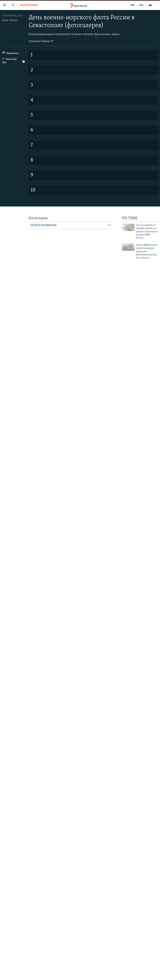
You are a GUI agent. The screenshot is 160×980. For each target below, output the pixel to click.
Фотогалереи (29, 5)
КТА (141, 5)
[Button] (10, 54)
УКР (132, 5)
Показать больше (41, 41)
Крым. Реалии (10, 20)
